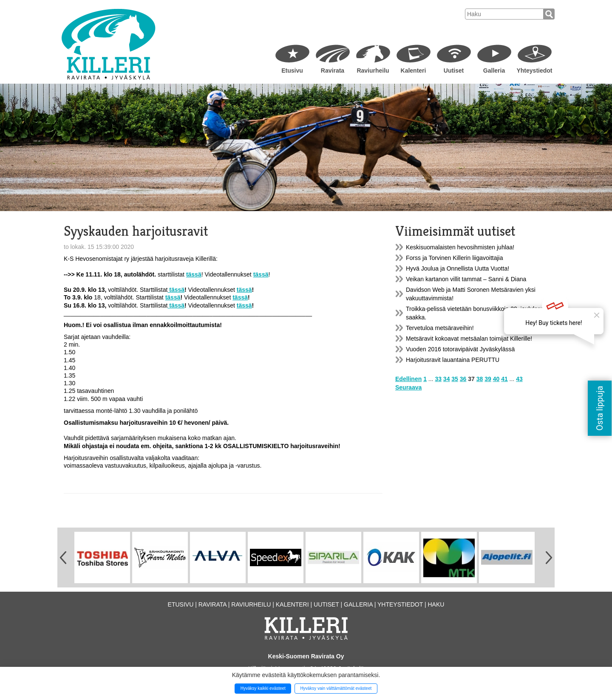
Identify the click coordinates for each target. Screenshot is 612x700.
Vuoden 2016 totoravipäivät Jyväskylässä (460, 349)
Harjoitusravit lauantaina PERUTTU (453, 360)
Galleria (494, 71)
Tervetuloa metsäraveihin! (440, 328)
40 (496, 379)
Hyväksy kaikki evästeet (263, 688)
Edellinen (408, 379)
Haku (436, 604)
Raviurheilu (373, 71)
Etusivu (292, 71)
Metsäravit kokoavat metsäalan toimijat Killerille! (469, 339)
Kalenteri (414, 71)
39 (488, 379)
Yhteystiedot (534, 71)
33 (438, 379)
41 (504, 379)
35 (455, 379)
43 (519, 379)
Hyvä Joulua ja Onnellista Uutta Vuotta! (458, 268)
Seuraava (408, 387)
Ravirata (333, 71)
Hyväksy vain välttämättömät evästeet (336, 688)
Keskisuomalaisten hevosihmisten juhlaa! (460, 247)
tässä (176, 290)
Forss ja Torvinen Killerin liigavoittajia (455, 258)
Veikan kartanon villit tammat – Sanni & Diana (466, 279)
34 (447, 379)
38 (480, 379)
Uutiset (454, 71)
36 (463, 379)
